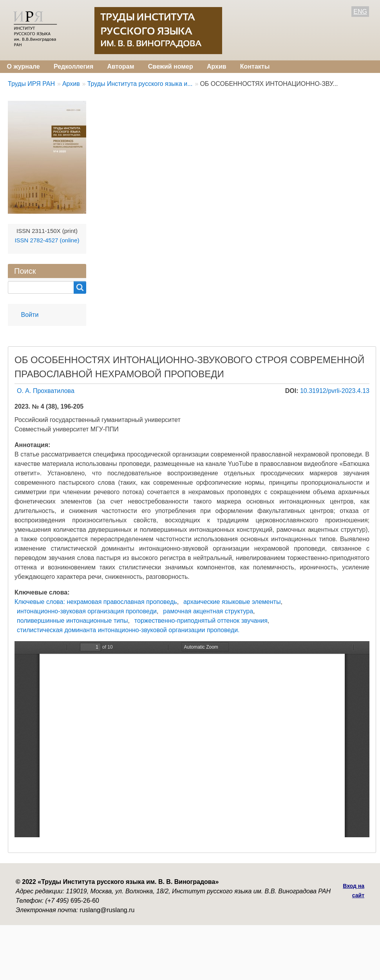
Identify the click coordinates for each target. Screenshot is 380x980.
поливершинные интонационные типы (72, 621)
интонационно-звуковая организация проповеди (87, 611)
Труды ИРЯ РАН (31, 84)
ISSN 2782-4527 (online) (47, 240)
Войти (30, 315)
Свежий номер (171, 66)
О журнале (24, 66)
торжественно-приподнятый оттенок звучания (201, 621)
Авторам (120, 66)
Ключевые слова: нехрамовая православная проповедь (96, 602)
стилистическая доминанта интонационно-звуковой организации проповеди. (128, 630)
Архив (217, 66)
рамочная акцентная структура (208, 611)
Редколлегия (73, 66)
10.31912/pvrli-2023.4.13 (335, 391)
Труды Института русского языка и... (140, 84)
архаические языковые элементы (232, 602)
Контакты (255, 66)
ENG (360, 12)
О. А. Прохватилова (46, 391)
